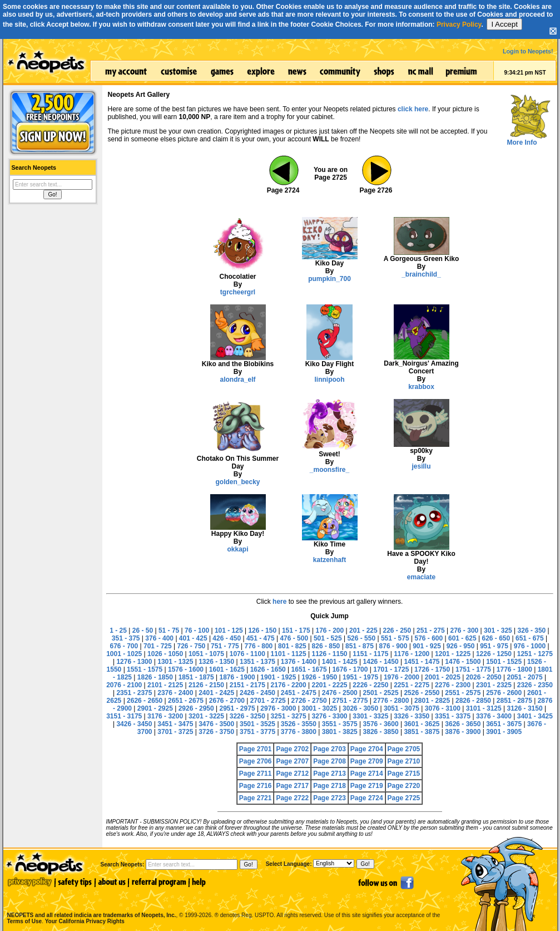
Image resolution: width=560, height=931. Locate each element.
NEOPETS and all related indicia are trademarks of (91, 903)
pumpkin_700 (329, 279)
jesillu (421, 466)
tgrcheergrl (238, 292)
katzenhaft (329, 560)
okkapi (237, 549)
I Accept (504, 24)
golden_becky (237, 482)
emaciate (421, 577)
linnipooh (330, 380)
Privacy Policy (459, 24)
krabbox (421, 387)
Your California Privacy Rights (85, 921)
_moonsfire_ (329, 470)
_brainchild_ (421, 274)
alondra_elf (237, 380)
